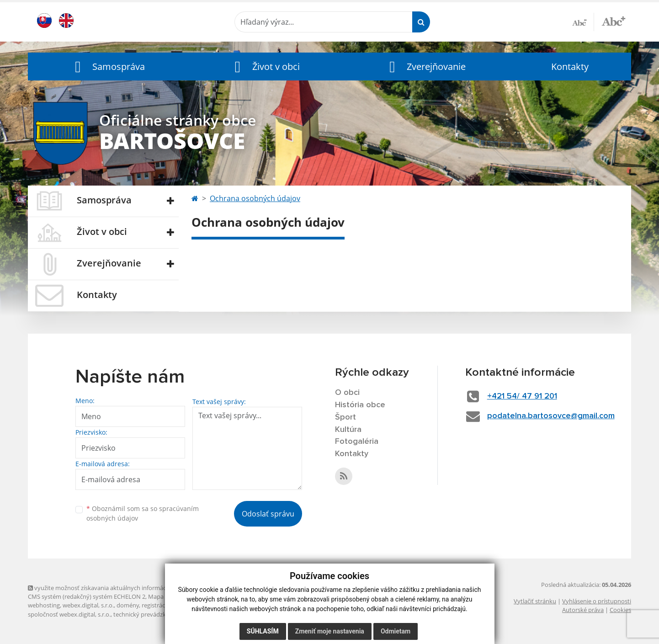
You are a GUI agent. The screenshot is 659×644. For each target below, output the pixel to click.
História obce (360, 405)
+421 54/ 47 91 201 (522, 396)
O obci (347, 393)
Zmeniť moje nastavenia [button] (330, 631)
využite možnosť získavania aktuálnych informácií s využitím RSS (118, 588)
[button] (108, 67)
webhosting (44, 605)
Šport (345, 417)
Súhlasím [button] (263, 631)
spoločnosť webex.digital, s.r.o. (69, 614)
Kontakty (570, 67)
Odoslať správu (268, 514)
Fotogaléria (357, 442)
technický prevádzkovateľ (148, 614)
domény (128, 605)
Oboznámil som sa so (143, 513)
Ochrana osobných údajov (255, 198)
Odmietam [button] (396, 631)
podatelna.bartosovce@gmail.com (551, 416)
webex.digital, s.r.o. (88, 605)
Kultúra (348, 430)
